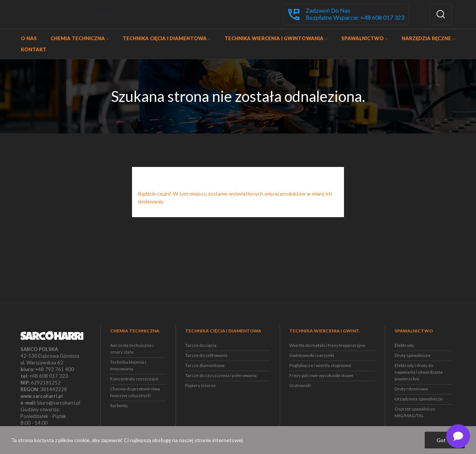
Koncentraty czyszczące (134, 379)
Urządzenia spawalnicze (419, 399)
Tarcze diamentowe (205, 365)
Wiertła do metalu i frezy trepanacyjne (327, 345)
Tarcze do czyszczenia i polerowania (221, 375)
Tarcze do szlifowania (206, 355)
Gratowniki (300, 385)
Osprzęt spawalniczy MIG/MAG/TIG (415, 412)
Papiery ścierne (200, 385)
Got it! (445, 440)
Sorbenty (119, 405)
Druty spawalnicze (413, 355)
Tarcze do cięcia (201, 345)
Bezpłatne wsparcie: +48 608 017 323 (355, 17)
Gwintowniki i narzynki (312, 355)
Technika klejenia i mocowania (128, 365)
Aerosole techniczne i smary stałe (132, 349)
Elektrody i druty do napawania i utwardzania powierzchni (419, 372)
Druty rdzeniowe (411, 389)
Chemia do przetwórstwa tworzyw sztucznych (135, 392)
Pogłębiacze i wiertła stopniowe (320, 365)
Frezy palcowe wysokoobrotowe (321, 375)
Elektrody (404, 345)
